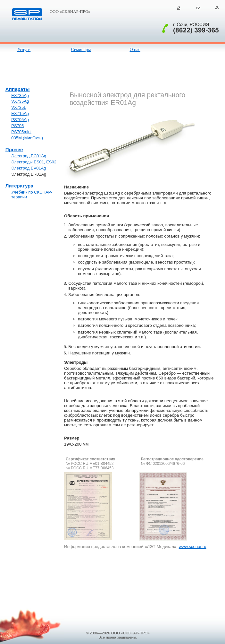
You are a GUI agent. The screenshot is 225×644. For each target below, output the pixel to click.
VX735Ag (20, 101)
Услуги (24, 50)
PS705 (17, 126)
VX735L (19, 107)
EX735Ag (20, 96)
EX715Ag (20, 113)
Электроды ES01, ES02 (34, 162)
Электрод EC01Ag (29, 156)
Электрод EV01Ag (29, 168)
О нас (135, 50)
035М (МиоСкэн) (27, 138)
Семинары (81, 50)
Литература (19, 186)
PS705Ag (20, 120)
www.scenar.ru (193, 547)
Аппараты (18, 89)
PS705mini (21, 132)
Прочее (14, 149)
